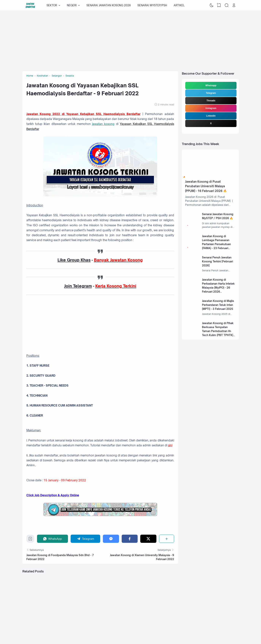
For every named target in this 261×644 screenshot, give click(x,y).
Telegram (211, 93)
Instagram (211, 108)
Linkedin (211, 116)
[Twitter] (148, 539)
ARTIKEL (179, 5)
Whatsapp (211, 85)
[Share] (167, 539)
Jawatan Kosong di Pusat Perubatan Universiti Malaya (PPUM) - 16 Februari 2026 (205, 186)
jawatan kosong (103, 124)
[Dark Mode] (211, 5)
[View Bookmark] (219, 5)
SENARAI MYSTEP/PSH (152, 5)
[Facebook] (130, 539)
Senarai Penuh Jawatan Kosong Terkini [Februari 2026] (217, 261)
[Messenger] (111, 539)
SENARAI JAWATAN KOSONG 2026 (109, 5)
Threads (211, 101)
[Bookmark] (30, 540)
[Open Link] (234, 5)
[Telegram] (85, 539)
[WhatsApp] (53, 539)
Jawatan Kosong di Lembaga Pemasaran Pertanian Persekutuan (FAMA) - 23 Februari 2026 (216, 244)
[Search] (226, 5)
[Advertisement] (131, 41)
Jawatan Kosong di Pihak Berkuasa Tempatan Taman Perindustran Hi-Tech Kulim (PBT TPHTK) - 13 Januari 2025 (218, 331)
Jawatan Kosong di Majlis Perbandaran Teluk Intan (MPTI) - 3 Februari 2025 (218, 305)
